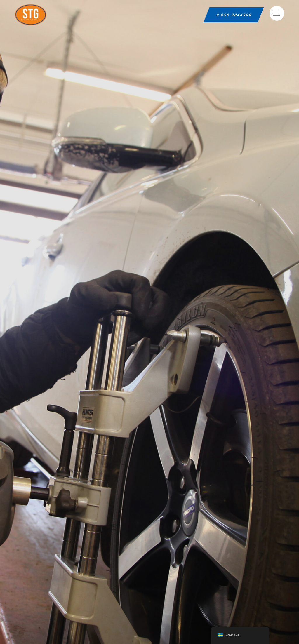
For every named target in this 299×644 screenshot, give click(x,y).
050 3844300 (236, 15)
